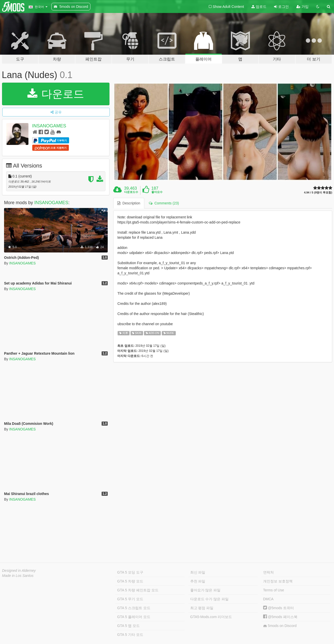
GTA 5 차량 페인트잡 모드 (138, 590)
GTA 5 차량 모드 (130, 581)
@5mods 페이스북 (280, 617)
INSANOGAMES (49, 126)
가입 (303, 7)
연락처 (268, 572)
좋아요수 (157, 192)
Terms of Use (274, 590)
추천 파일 (198, 581)
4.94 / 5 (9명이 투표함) (318, 193)
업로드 (259, 7)
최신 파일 (198, 572)
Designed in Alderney (19, 571)
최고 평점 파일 (202, 608)
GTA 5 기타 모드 (130, 635)
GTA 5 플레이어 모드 (134, 617)
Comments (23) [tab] (164, 203)
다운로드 (56, 94)
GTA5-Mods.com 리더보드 (211, 617)
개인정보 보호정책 (278, 581)
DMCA (268, 599)
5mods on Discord (280, 626)
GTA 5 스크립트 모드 (134, 608)
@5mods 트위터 (279, 608)
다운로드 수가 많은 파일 (210, 599)
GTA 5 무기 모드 (130, 599)
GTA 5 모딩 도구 (130, 572)
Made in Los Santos (18, 576)
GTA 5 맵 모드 (128, 626)
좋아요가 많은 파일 (205, 590)
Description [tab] (129, 203)
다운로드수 (131, 192)
